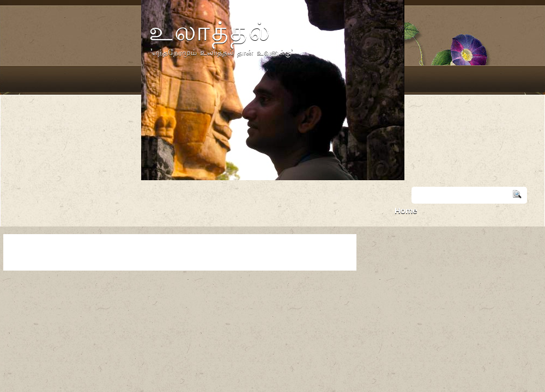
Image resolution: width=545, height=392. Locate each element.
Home (406, 210)
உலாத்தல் (210, 30)
